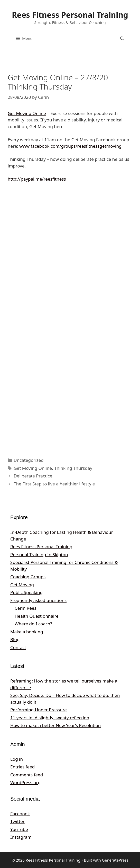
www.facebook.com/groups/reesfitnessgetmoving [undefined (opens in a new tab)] (70, 146)
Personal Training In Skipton (39, 555)
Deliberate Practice (33, 476)
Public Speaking (26, 592)
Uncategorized (29, 460)
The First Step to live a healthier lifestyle (54, 484)
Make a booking (27, 632)
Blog (15, 639)
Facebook (20, 814)
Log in (17, 759)
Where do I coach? (33, 624)
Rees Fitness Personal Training (70, 15)
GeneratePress (115, 860)
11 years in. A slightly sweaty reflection (50, 718)
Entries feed (22, 767)
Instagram (21, 837)
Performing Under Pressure (39, 710)
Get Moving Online (27, 113)
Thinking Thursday (73, 468)
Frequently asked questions (38, 600)
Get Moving (22, 585)
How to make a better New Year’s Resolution (55, 725)
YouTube (19, 829)
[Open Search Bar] (122, 38)
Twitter (17, 821)
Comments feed (27, 775)
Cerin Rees (26, 608)
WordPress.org (25, 782)
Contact (18, 647)
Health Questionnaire (37, 616)
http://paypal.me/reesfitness (37, 179)
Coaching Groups (28, 577)
